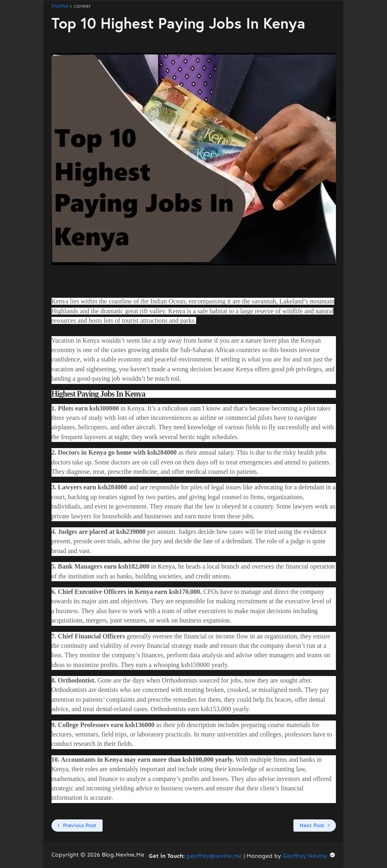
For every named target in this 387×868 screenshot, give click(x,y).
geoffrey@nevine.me (214, 856)
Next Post (312, 825)
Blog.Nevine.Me (123, 855)
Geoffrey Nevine (309, 856)
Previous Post (80, 825)
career (82, 6)
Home (60, 6)
